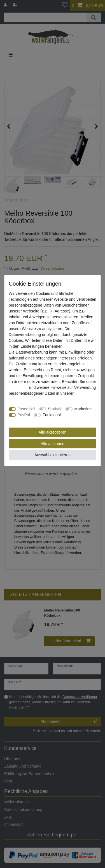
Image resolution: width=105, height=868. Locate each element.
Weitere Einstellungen (28, 421)
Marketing (83, 409)
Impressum (18, 387)
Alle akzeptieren (53, 432)
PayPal (24, 415)
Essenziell (26, 409)
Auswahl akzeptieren (53, 455)
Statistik (55, 409)
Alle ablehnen (53, 443)
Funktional (52, 415)
